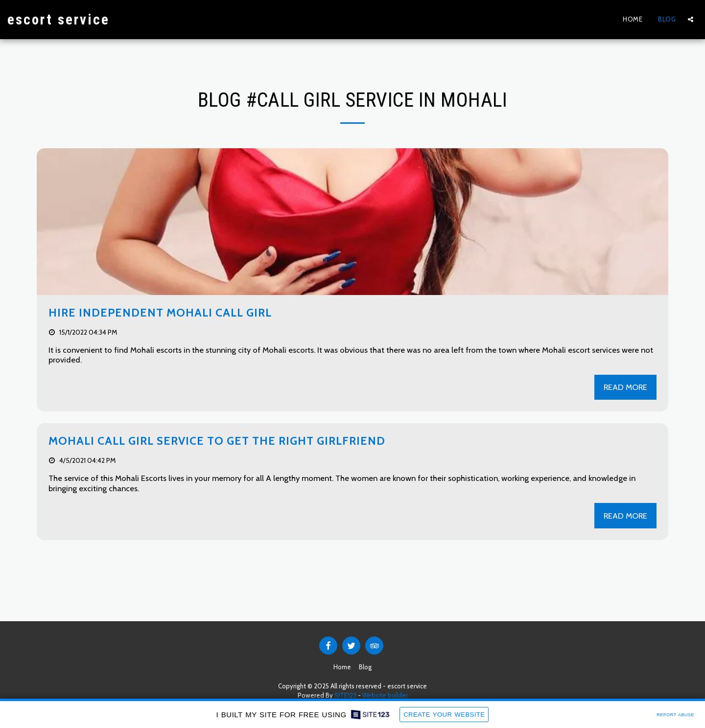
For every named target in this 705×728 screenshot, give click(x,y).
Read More (625, 387)
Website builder (385, 695)
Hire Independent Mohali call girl (160, 313)
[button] (691, 19)
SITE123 (345, 695)
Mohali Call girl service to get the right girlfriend (217, 441)
